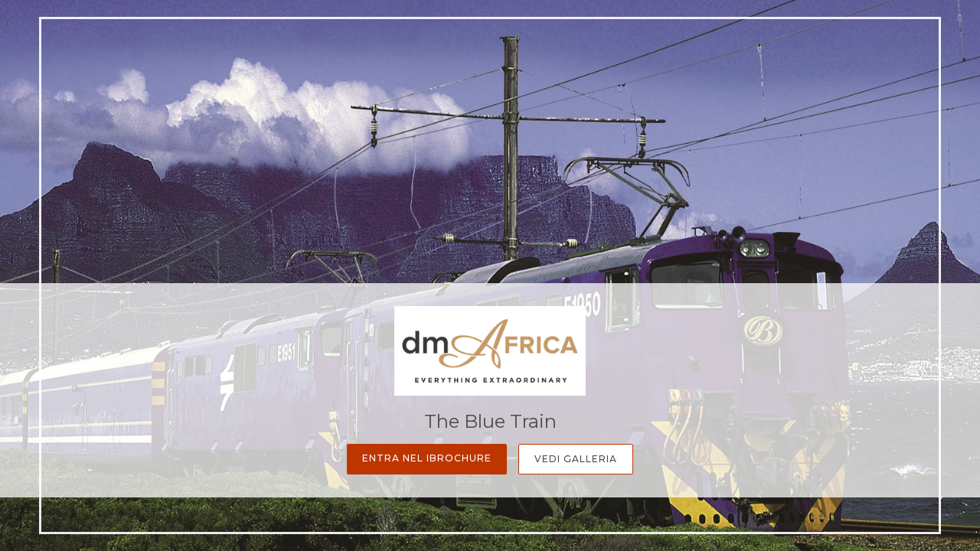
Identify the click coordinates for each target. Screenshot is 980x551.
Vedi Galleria (576, 459)
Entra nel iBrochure (427, 458)
